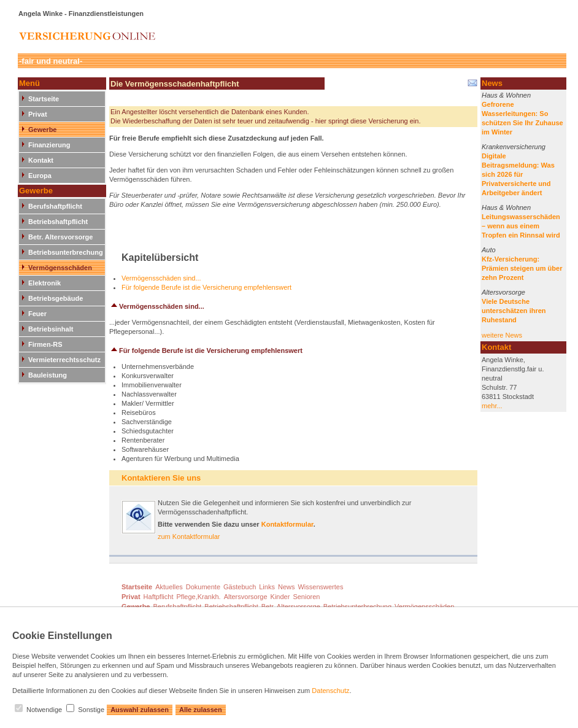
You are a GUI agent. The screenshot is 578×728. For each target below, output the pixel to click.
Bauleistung (48, 375)
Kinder (280, 597)
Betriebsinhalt (51, 329)
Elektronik (44, 283)
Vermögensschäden (60, 268)
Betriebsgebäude (56, 298)
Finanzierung (49, 145)
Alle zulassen (201, 710)
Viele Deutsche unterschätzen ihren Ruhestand (514, 311)
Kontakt (41, 160)
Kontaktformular (287, 524)
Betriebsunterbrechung (66, 252)
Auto (489, 250)
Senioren (306, 597)
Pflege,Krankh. (199, 597)
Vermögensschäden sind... (161, 278)
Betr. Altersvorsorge (60, 237)
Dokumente (203, 587)
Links (267, 587)
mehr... (492, 406)
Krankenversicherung (514, 147)
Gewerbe (42, 130)
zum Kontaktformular (189, 536)
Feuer (37, 314)
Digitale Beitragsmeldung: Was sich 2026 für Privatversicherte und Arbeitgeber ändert (518, 174)
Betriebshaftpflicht (58, 222)
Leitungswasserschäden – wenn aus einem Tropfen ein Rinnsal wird (521, 226)
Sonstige (91, 710)
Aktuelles (169, 587)
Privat (38, 114)
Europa (40, 176)
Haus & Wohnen (506, 95)
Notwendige (44, 710)
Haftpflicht (159, 597)
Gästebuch (240, 587)
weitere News (502, 335)
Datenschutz (330, 691)
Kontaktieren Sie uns (161, 478)
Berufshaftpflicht (55, 206)
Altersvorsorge (503, 292)
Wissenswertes (320, 587)
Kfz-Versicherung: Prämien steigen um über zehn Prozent (522, 268)
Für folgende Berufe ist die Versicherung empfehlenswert (206, 287)
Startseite (44, 99)
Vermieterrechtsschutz (64, 360)
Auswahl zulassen (140, 710)
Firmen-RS (45, 344)
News (287, 587)
